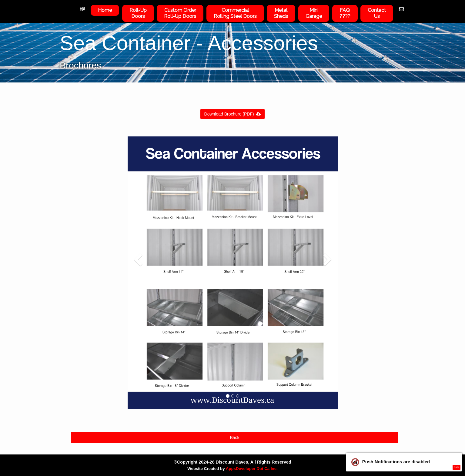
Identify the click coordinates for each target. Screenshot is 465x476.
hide (456, 467)
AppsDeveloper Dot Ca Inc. (252, 469)
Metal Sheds (281, 13)
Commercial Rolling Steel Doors (235, 13)
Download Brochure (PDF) (233, 114)
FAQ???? (345, 13)
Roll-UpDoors (138, 13)
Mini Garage (314, 13)
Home (105, 10)
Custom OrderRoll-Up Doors (180, 13)
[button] (138, 330)
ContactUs (377, 13)
